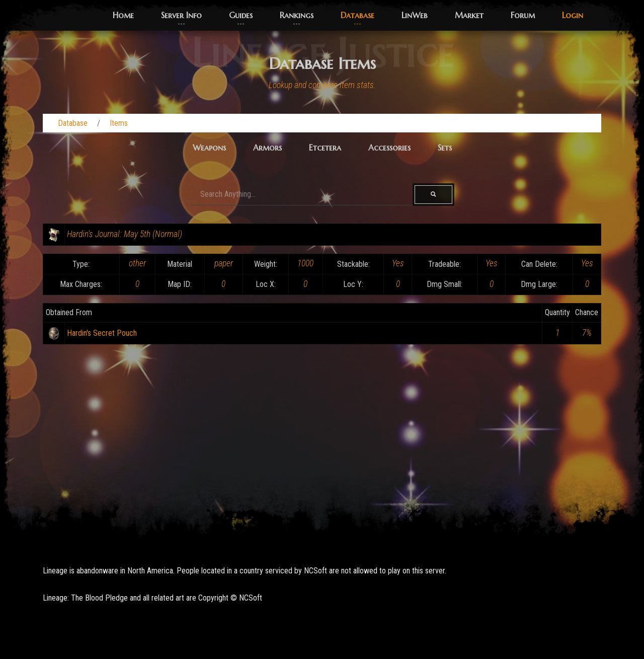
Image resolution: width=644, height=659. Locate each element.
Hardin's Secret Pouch (102, 333)
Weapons (209, 148)
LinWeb (415, 15)
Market (469, 15)
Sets (445, 148)
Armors (267, 148)
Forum (523, 15)
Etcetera (325, 148)
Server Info (181, 15)
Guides (241, 15)
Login (573, 15)
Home (123, 15)
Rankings (297, 15)
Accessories (389, 148)
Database (357, 15)
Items (119, 123)
